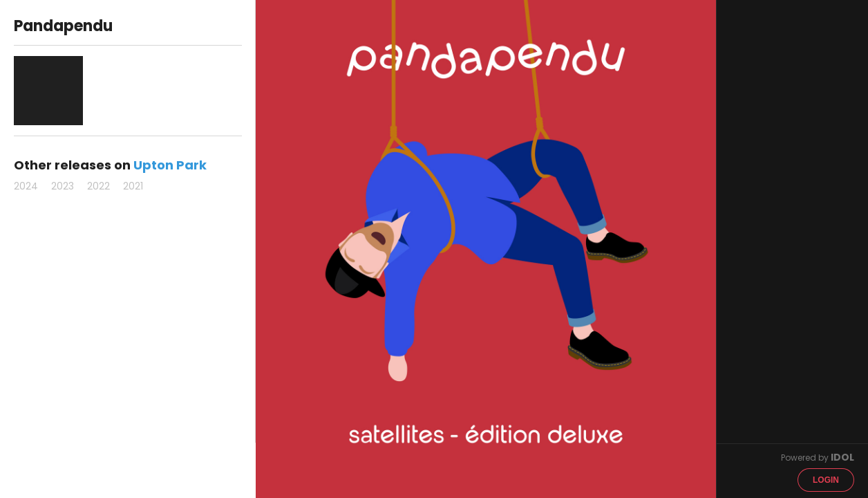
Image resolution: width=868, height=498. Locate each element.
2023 (63, 186)
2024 (26, 186)
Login (826, 480)
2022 (98, 186)
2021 (133, 186)
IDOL (842, 457)
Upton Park (170, 165)
